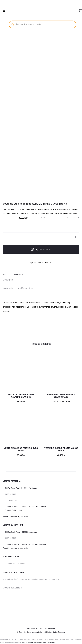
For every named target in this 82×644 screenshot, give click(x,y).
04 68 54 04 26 (10, 494)
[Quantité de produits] (41, 236)
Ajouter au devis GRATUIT (41, 263)
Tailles (44, 218)
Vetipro (30, 628)
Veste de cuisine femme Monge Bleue (61, 449)
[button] (6, 237)
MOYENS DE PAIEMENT (13, 588)
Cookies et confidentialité (33, 632)
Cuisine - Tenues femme (45, 640)
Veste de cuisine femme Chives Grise (21, 449)
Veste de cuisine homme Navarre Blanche (21, 396)
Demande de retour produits (15, 564)
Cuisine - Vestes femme (61, 640)
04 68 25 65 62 (10, 538)
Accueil (2, 640)
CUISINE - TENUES (31, 640)
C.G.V (20, 632)
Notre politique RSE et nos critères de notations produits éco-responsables (31, 579)
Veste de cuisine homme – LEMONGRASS (61, 396)
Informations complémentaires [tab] (18, 288)
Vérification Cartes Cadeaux (54, 632)
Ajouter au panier (41, 249)
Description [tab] (8, 280)
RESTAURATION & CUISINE (14, 640)
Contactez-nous (11, 500)
